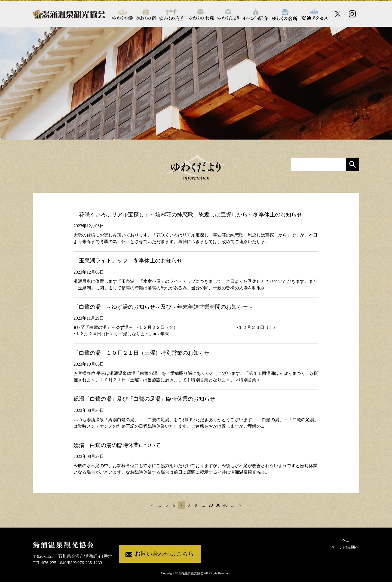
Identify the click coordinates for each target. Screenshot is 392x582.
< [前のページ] (152, 505)
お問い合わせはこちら (160, 554)
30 (218, 505)
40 (225, 505)
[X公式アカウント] (338, 14)
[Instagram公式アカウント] (352, 14)
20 (211, 505)
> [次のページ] (240, 505)
